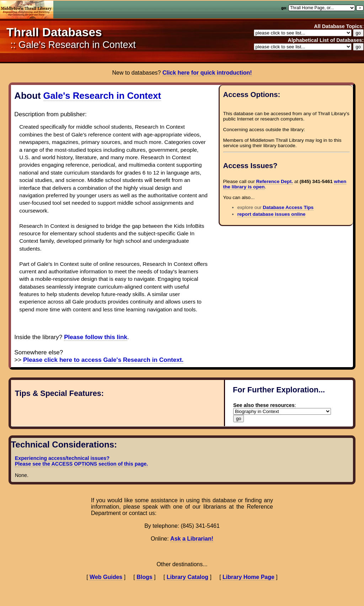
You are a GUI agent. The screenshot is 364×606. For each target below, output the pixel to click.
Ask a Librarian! (192, 539)
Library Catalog (188, 577)
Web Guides (106, 577)
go (283, 8)
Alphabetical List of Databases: (326, 40)
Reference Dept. (274, 181)
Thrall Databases (54, 32)
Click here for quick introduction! (207, 73)
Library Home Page (248, 577)
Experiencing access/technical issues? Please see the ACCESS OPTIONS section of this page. (82, 461)
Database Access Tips (288, 207)
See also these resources (264, 405)
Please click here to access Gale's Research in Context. (103, 360)
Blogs (144, 577)
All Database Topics (338, 26)
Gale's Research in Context (102, 96)
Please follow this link (96, 337)
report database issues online (272, 214)
